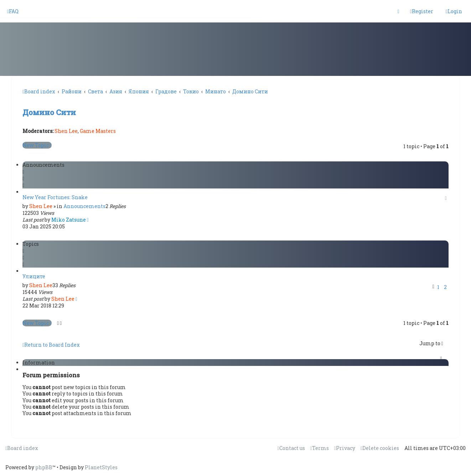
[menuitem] (13, 11)
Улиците (34, 276)
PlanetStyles (101, 467)
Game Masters (98, 131)
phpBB (44, 467)
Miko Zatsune (69, 220)
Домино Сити (49, 112)
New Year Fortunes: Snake (55, 197)
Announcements (84, 206)
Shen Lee (66, 131)
